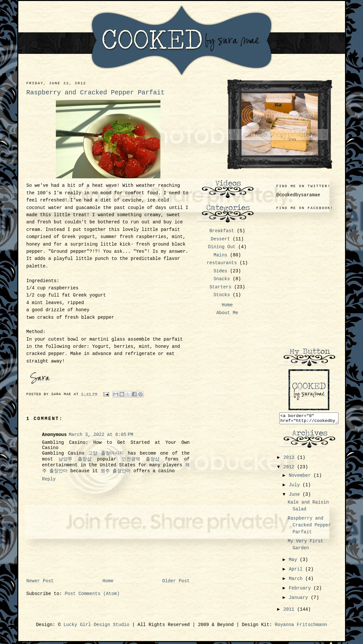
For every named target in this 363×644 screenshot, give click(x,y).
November (301, 477)
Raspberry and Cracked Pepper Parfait (309, 527)
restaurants (222, 263)
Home (108, 581)
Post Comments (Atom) (92, 594)
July (296, 487)
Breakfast (222, 231)
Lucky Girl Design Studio (96, 627)
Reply (49, 479)
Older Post (176, 581)
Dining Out (222, 247)
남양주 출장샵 (75, 459)
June (296, 496)
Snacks (222, 279)
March (297, 581)
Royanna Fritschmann (301, 627)
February (301, 590)
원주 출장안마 (116, 471)
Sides (220, 271)
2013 (290, 459)
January (300, 600)
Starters (220, 287)
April (297, 571)
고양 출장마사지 (106, 453)
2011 (290, 611)
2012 (290, 469)
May (294, 562)
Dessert (220, 239)
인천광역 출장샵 (141, 459)
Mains (220, 255)
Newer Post (40, 581)
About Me (227, 313)
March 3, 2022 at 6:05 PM (101, 435)
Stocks (222, 295)
